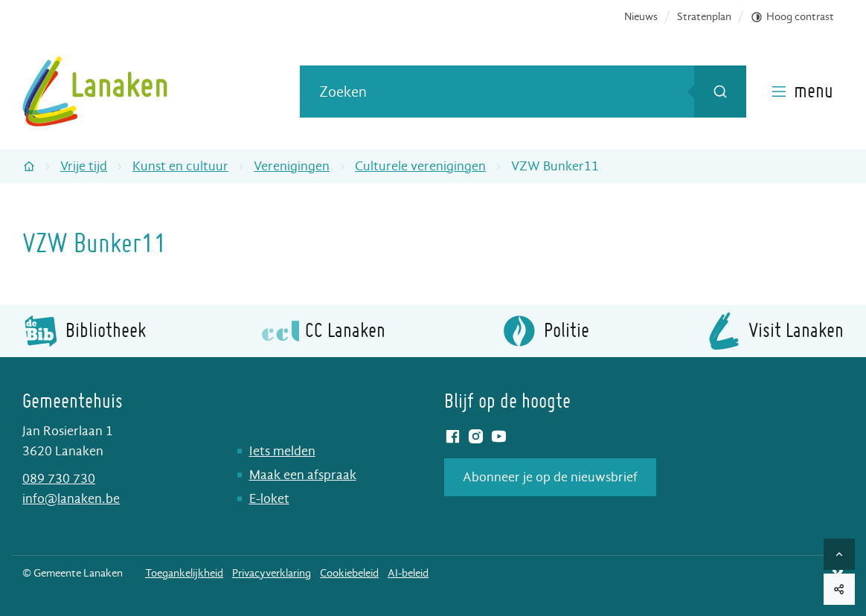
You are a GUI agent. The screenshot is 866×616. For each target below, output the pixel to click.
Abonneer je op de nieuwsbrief (550, 477)
